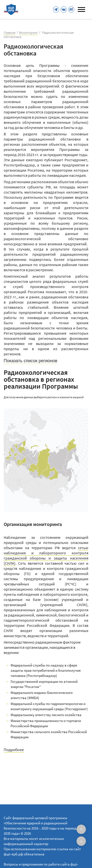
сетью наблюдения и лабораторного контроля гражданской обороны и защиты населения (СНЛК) (46, 555)
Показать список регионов (31, 361)
